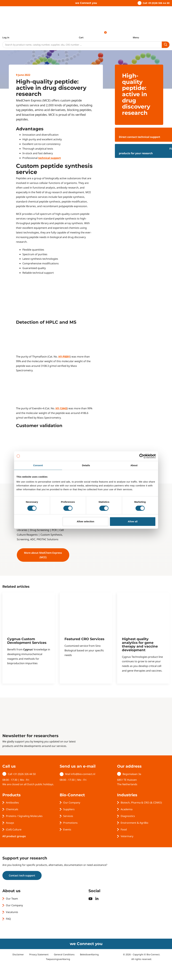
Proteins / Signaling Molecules (24, 816)
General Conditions (64, 954)
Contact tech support (22, 875)
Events (67, 829)
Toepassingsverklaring (58, 959)
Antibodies (12, 803)
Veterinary (127, 836)
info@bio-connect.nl (83, 774)
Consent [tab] (38, 465)
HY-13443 (61, 408)
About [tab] (134, 465)
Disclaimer (18, 954)
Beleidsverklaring (89, 954)
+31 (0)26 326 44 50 (24, 774)
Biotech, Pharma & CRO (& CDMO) (141, 803)
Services (68, 816)
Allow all (133, 521)
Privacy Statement (39, 954)
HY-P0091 (64, 357)
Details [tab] (86, 465)
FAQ (8, 919)
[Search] (82, 45)
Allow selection (86, 521)
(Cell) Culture (14, 829)
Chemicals (12, 809)
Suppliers (69, 809)
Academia (127, 809)
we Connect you (86, 3)
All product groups (14, 836)
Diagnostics (128, 816)
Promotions (70, 823)
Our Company (72, 803)
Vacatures (12, 912)
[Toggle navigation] (136, 36)
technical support (50, 158)
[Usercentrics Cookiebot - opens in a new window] (142, 456)
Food (124, 829)
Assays (10, 823)
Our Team (12, 899)
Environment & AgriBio (134, 823)
